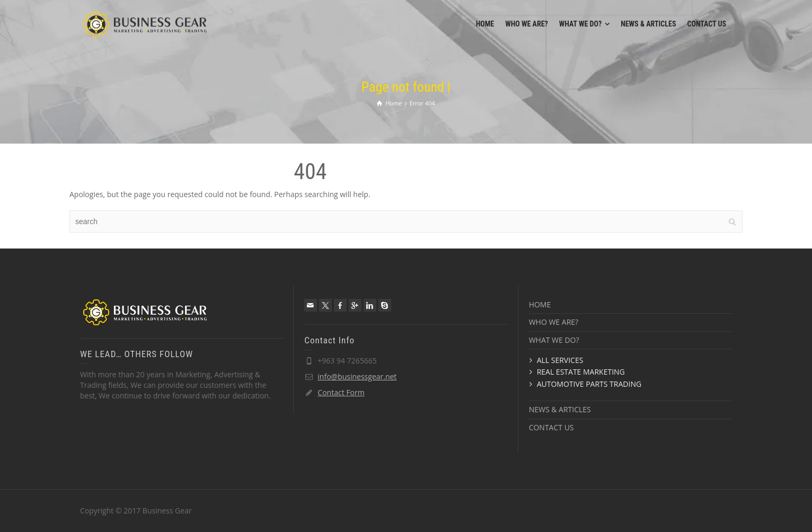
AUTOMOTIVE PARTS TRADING (589, 384)
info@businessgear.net (357, 376)
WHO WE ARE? (554, 322)
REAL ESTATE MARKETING (581, 372)
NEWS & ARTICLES (560, 409)
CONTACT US (551, 427)
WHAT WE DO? (554, 340)
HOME (540, 304)
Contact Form (341, 392)
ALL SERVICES (560, 360)
